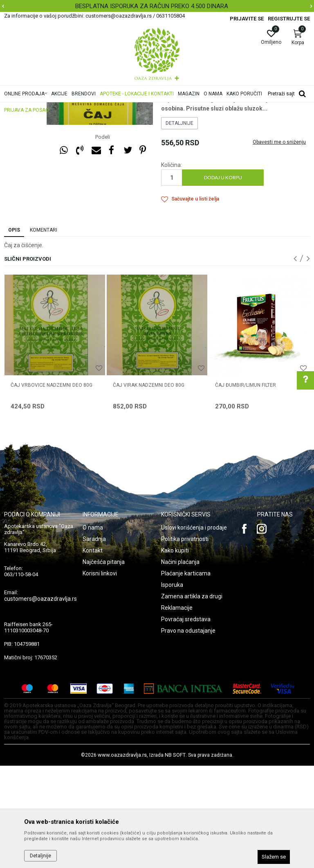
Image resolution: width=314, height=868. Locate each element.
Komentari (44, 332)
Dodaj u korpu (223, 280)
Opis (14, 332)
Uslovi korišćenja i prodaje (194, 630)
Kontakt (93, 653)
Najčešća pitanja (104, 664)
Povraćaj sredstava (186, 721)
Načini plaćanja (180, 664)
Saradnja (94, 641)
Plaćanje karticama (186, 676)
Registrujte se (289, 19)
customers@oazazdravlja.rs (40, 701)
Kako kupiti (175, 653)
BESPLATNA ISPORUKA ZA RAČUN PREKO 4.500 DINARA (156, 6)
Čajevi (168, 142)
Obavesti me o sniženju (279, 244)
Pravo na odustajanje (188, 733)
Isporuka (172, 687)
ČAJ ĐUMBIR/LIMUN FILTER (246, 487)
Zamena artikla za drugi (192, 699)
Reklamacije (177, 710)
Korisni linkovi (100, 676)
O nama (93, 630)
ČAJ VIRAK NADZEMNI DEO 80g (149, 487)
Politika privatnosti (185, 641)
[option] (157, 6)
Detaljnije (179, 225)
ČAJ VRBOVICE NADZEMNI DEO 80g (52, 487)
